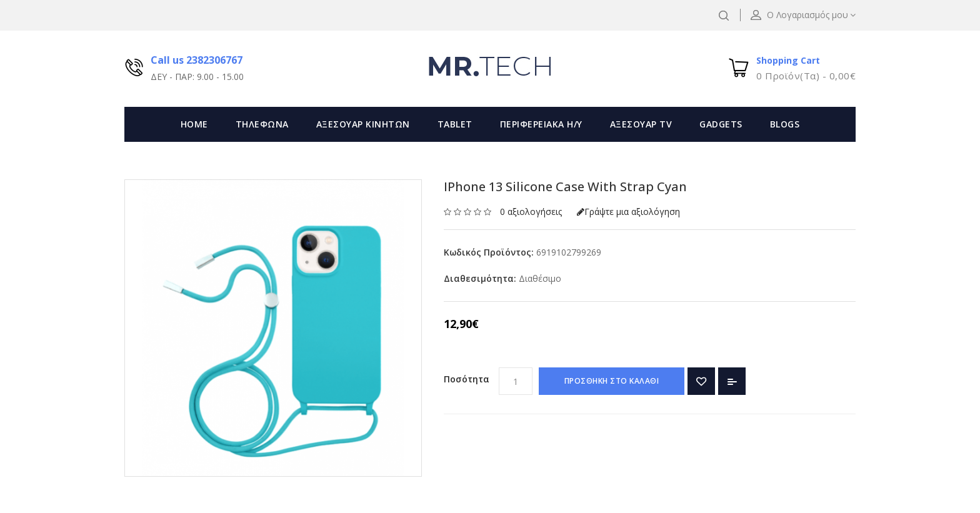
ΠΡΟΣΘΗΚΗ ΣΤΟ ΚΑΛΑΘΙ (612, 381)
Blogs (785, 124)
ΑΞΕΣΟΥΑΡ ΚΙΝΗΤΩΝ (363, 124)
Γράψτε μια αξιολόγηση (628, 212)
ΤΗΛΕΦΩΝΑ (262, 124)
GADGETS (721, 124)
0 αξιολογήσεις (531, 212)
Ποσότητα (467, 379)
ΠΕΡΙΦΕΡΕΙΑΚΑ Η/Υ (541, 124)
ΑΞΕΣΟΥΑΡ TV (641, 124)
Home (194, 124)
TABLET (455, 124)
